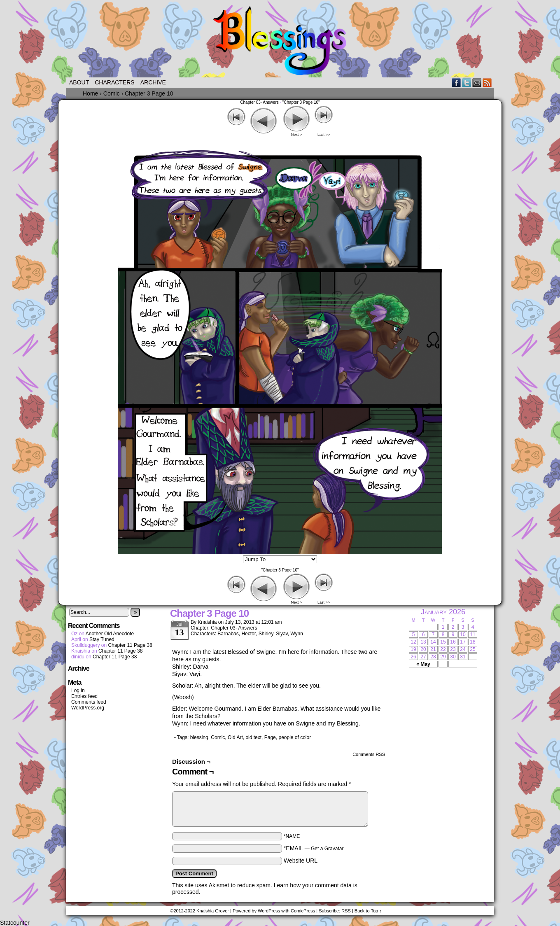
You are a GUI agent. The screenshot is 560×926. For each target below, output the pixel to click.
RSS (487, 83)
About (79, 82)
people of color (295, 737)
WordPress (269, 911)
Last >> (324, 135)
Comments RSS (369, 754)
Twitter (467, 83)
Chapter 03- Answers (259, 102)
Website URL (301, 861)
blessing (199, 737)
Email (477, 83)
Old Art (235, 737)
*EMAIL (314, 848)
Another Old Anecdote (110, 634)
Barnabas (228, 634)
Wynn (297, 634)
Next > (296, 135)
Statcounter (15, 923)
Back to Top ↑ (368, 911)
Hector (248, 634)
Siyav (282, 634)
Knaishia (207, 622)
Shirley (266, 634)
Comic (218, 737)
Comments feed (89, 702)
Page (270, 737)
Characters (114, 82)
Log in (78, 690)
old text (253, 737)
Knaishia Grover (213, 911)
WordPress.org (88, 708)
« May (423, 664)
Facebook (456, 83)
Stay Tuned (102, 639)
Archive (153, 82)
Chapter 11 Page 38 (130, 645)
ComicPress (303, 911)
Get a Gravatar (327, 849)
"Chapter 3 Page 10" (301, 102)
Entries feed (84, 696)
